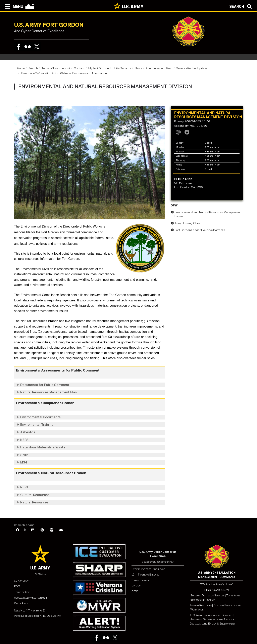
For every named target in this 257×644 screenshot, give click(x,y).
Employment (21, 581)
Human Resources (201, 605)
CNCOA (136, 586)
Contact (79, 68)
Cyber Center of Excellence (148, 569)
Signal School (140, 580)
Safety (211, 600)
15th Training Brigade (145, 575)
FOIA (17, 586)
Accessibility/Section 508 (31, 598)
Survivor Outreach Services (207, 596)
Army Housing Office (188, 223)
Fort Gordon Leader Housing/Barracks (200, 230)
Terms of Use (50, 68)
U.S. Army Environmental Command (212, 615)
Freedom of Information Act (39, 73)
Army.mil (40, 574)
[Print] (52, 530)
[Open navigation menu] (13, 6)
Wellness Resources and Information (83, 73)
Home (21, 68)
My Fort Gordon (99, 68)
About (66, 68)
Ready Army (21, 603)
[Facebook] (17, 530)
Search (33, 68)
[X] (25, 530)
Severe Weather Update (192, 68)
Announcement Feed (159, 68)
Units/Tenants (122, 68)
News (138, 68)
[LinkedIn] (33, 530)
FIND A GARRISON (217, 590)
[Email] (61, 530)
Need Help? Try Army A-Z (29, 611)
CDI (134, 591)
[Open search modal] (242, 6)
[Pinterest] (42, 530)
